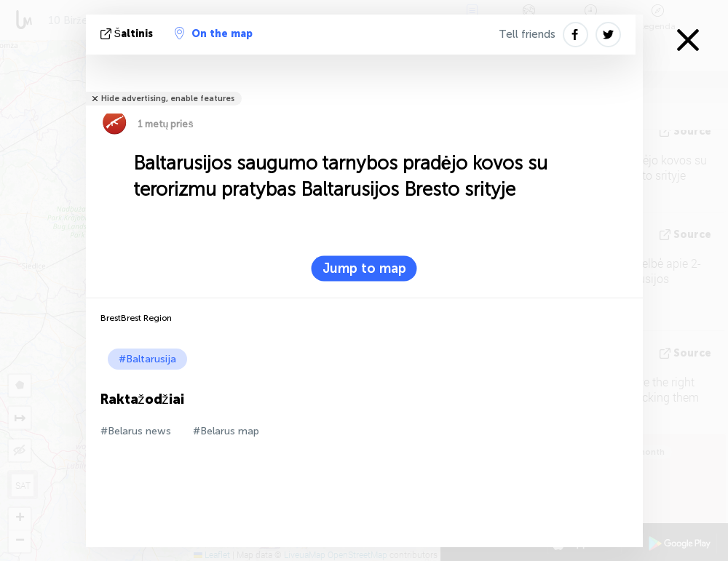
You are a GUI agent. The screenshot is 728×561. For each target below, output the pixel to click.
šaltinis (128, 34)
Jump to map (364, 268)
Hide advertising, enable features (168, 99)
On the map (214, 33)
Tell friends (527, 34)
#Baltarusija (147, 359)
